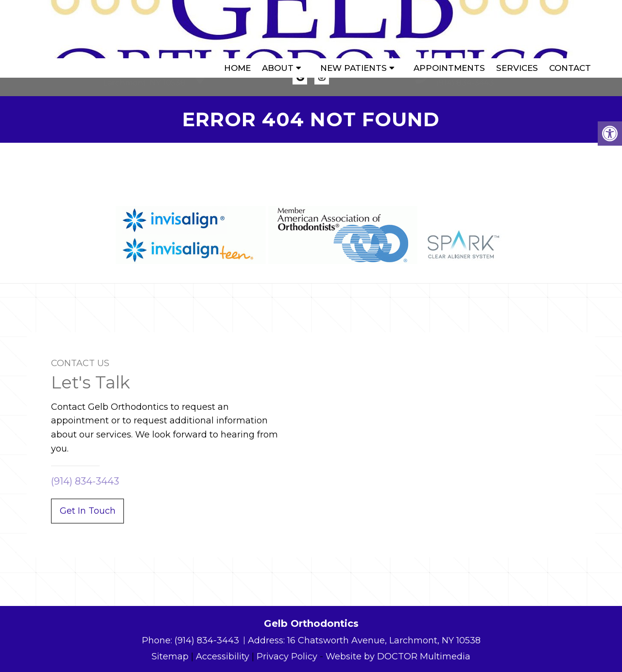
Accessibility (223, 656)
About (278, 29)
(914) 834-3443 (465, 83)
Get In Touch (88, 511)
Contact (570, 29)
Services (517, 29)
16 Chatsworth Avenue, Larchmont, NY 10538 (384, 640)
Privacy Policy (287, 656)
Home (237, 29)
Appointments (449, 29)
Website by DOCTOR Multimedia (398, 656)
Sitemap (170, 656)
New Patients (354, 29)
